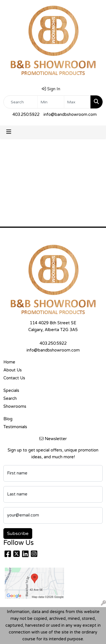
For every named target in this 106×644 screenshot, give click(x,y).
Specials (11, 391)
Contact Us (14, 378)
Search (10, 399)
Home (9, 362)
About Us (13, 370)
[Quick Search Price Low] (51, 102)
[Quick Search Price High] (77, 102)
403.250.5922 (26, 115)
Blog (8, 419)
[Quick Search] (20, 102)
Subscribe (18, 534)
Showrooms (15, 406)
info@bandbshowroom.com (70, 115)
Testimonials (15, 427)
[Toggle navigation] (9, 132)
